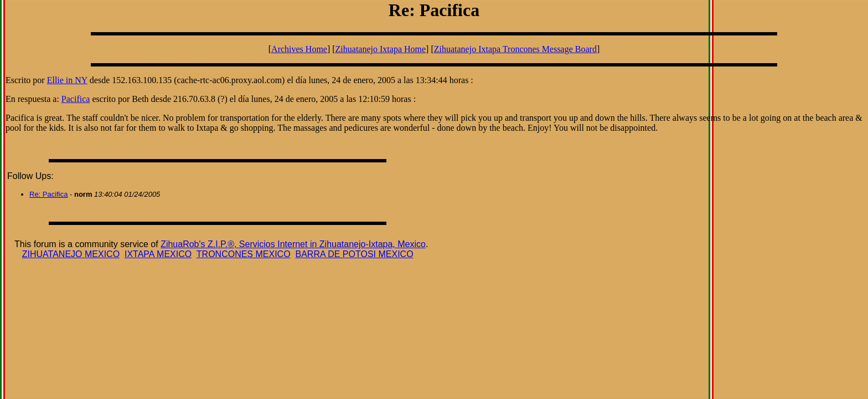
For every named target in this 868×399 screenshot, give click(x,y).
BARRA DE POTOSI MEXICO (354, 254)
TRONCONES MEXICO (244, 254)
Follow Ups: (30, 176)
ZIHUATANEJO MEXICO (71, 254)
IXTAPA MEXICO (158, 254)
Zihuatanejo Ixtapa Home (381, 49)
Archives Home (299, 49)
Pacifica (76, 99)
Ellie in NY (67, 80)
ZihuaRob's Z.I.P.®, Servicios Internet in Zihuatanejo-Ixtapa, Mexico (293, 244)
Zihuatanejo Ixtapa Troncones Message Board (515, 49)
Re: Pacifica (48, 194)
